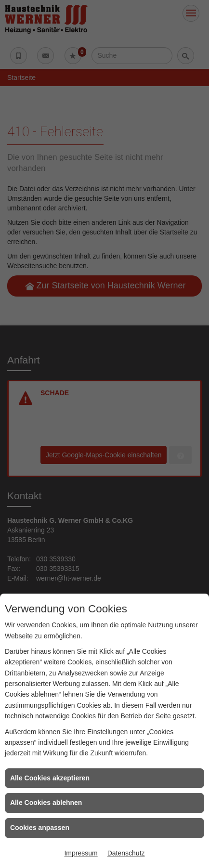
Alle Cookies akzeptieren (50, 778)
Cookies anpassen (40, 828)
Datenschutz (126, 853)
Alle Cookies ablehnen (46, 803)
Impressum (81, 853)
